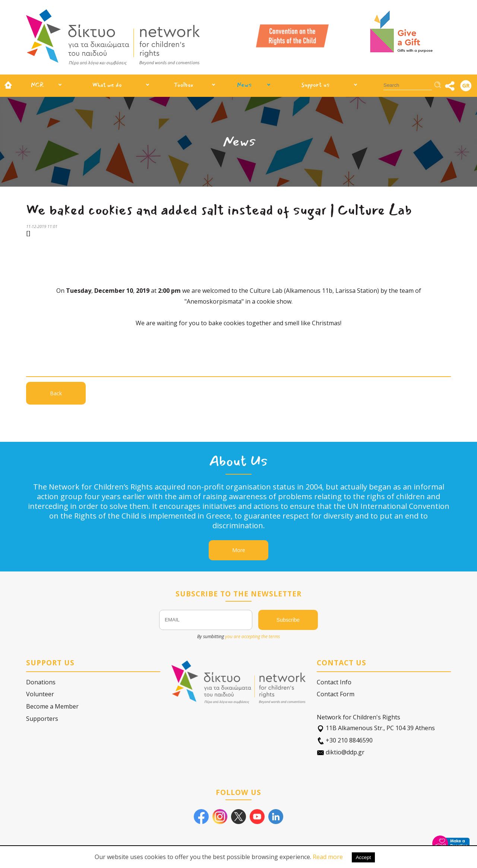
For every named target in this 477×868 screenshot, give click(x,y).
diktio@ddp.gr (341, 752)
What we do (107, 85)
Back (56, 393)
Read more (328, 857)
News (244, 85)
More (239, 550)
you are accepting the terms (252, 636)
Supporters (42, 719)
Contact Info (334, 682)
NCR (37, 85)
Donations (41, 682)
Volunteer (40, 694)
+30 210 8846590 (345, 740)
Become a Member (52, 706)
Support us (315, 85)
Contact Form (336, 694)
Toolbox (184, 85)
